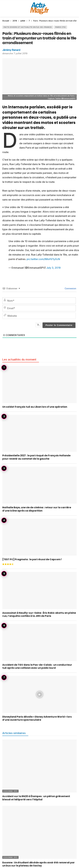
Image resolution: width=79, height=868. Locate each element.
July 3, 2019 (53, 268)
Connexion (70, 288)
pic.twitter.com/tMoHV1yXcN (43, 259)
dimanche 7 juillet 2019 (15, 53)
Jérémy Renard (11, 50)
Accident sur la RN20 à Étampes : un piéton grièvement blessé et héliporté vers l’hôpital (36, 798)
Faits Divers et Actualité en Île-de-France (28, 27)
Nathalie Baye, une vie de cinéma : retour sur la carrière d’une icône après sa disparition (37, 509)
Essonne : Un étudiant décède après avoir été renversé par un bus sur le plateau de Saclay (38, 864)
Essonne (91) (10, 791)
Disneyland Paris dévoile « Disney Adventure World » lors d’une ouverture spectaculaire (37, 718)
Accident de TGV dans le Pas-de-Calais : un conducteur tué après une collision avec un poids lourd (37, 666)
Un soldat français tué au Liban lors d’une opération (35, 407)
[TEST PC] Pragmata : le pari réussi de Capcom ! (32, 559)
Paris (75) (61, 27)
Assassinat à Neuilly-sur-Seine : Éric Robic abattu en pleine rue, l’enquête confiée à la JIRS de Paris (39, 614)
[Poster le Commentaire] (59, 325)
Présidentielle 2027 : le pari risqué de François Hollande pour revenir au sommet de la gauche (36, 457)
